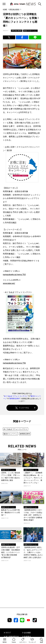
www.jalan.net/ (9, 283)
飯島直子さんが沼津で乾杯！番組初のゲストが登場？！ (11, 513)
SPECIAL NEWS (14, 9)
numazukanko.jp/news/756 (14, 363)
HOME (5, 9)
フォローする (22, 408)
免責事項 (27, 636)
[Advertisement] (22, 588)
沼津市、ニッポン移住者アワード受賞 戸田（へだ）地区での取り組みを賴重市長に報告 (11, 476)
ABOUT (8, 633)
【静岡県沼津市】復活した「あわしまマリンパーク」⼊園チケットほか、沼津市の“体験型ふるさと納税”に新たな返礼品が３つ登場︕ (33, 553)
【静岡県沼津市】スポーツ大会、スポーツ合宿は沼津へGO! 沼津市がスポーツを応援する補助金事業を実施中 (33, 515)
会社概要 (27, 633)
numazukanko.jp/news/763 (14, 275)
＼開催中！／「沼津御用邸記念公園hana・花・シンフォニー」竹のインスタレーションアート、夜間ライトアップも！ (33, 478)
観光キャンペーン (10, 434)
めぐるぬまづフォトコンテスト (16, 396)
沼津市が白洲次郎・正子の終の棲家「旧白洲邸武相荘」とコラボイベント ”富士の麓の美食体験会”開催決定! (11, 552)
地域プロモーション (30, 31)
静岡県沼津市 (15, 399)
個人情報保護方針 (12, 636)
